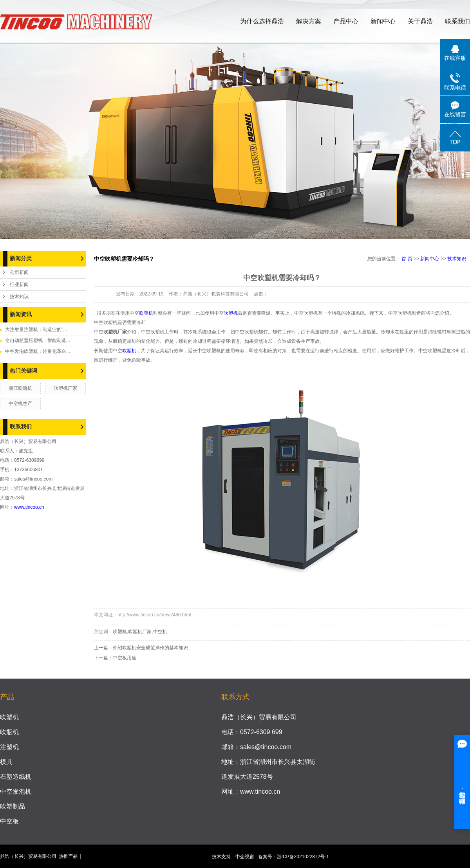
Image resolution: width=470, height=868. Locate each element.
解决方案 (309, 21)
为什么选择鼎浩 (262, 21)
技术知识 (19, 297)
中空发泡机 (16, 791)
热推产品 (68, 856)
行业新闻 (19, 285)
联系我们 (457, 21)
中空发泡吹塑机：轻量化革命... (38, 351)
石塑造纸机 (16, 777)
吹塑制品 (13, 806)
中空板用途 (125, 658)
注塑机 (9, 747)
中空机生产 (20, 403)
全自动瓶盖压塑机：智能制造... (38, 340)
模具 (6, 762)
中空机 (160, 632)
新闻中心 (383, 21)
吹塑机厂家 (65, 388)
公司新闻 (19, 272)
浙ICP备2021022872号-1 (303, 857)
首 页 (407, 259)
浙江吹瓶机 (20, 388)
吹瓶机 (9, 732)
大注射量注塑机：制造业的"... (36, 330)
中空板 (9, 821)
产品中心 (346, 21)
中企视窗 (245, 857)
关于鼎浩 (420, 21)
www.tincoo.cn (29, 507)
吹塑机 (146, 313)
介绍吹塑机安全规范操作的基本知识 (150, 648)
